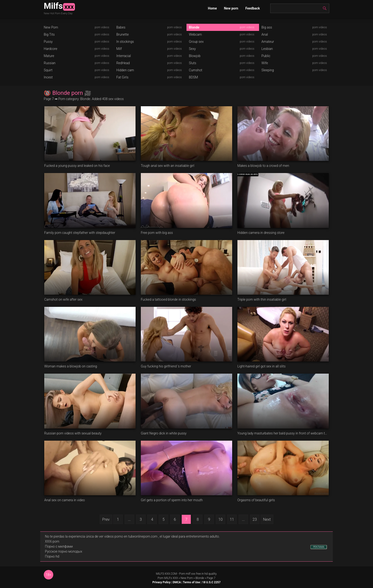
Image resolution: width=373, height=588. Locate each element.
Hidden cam (125, 70)
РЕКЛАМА (319, 547)
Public (266, 56)
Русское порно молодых (64, 551)
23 (255, 519)
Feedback (253, 8)
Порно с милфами (59, 546)
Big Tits (49, 34)
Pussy (48, 42)
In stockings (125, 42)
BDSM (193, 77)
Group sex (196, 42)
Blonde (194, 27)
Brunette (123, 34)
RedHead (123, 63)
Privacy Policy (162, 582)
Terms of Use (191, 582)
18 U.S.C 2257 (211, 582)
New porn (231, 8)
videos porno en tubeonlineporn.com (131, 536)
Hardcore (51, 49)
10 (221, 519)
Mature (49, 56)
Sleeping (268, 70)
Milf (119, 49)
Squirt (48, 70)
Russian (50, 63)
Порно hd (52, 556)
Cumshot (196, 70)
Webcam (195, 34)
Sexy (192, 49)
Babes (121, 27)
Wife (265, 63)
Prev (106, 519)
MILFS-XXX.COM (166, 574)
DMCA (177, 582)
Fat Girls (122, 77)
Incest (48, 77)
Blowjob (195, 56)
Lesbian (267, 49)
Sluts (193, 63)
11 (232, 519)
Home (212, 8)
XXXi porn (52, 541)
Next (267, 519)
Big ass (267, 27)
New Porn (51, 27)
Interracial (124, 56)
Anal (265, 34)
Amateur (268, 42)
